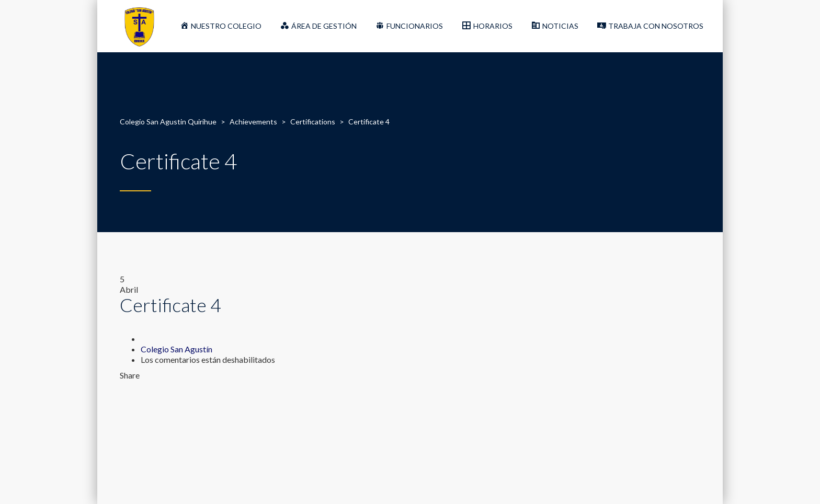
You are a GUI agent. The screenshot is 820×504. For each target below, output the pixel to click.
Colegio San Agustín (176, 349)
